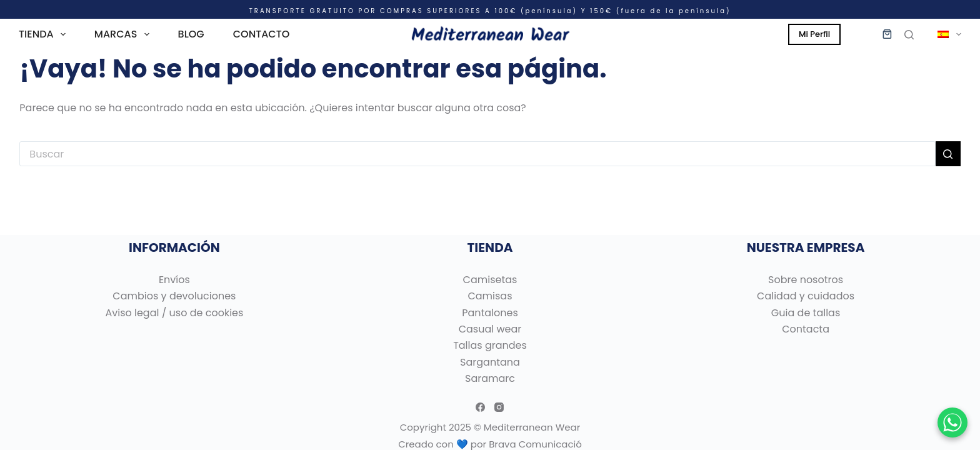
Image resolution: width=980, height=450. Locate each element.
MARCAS (124, 34)
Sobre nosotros (806, 280)
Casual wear (490, 329)
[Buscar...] (477, 154)
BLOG (191, 34)
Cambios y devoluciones (174, 296)
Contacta (806, 329)
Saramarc (490, 378)
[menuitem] (944, 34)
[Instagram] (499, 407)
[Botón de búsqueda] (948, 154)
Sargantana (490, 362)
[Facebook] (480, 407)
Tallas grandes (490, 345)
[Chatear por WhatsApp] (952, 422)
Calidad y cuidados (806, 296)
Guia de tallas (806, 313)
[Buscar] (909, 35)
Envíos (174, 280)
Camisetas (490, 280)
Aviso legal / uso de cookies (174, 313)
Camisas (490, 296)
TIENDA (45, 34)
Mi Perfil (814, 34)
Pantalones (490, 313)
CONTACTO (262, 34)
